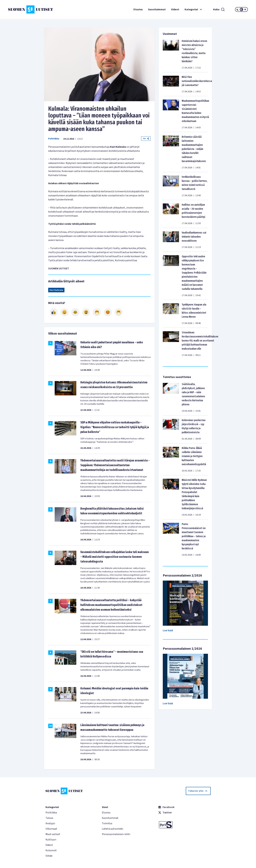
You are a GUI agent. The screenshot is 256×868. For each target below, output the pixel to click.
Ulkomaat (51, 829)
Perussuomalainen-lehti (116, 834)
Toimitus (107, 823)
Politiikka (54, 139)
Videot (175, 9)
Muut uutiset (53, 834)
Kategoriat (194, 9)
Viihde (49, 856)
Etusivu (138, 9)
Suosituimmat (157, 9)
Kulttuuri (51, 840)
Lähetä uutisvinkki (112, 829)
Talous (49, 818)
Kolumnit (51, 850)
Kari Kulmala (56, 290)
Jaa (146, 138)
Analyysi (50, 823)
